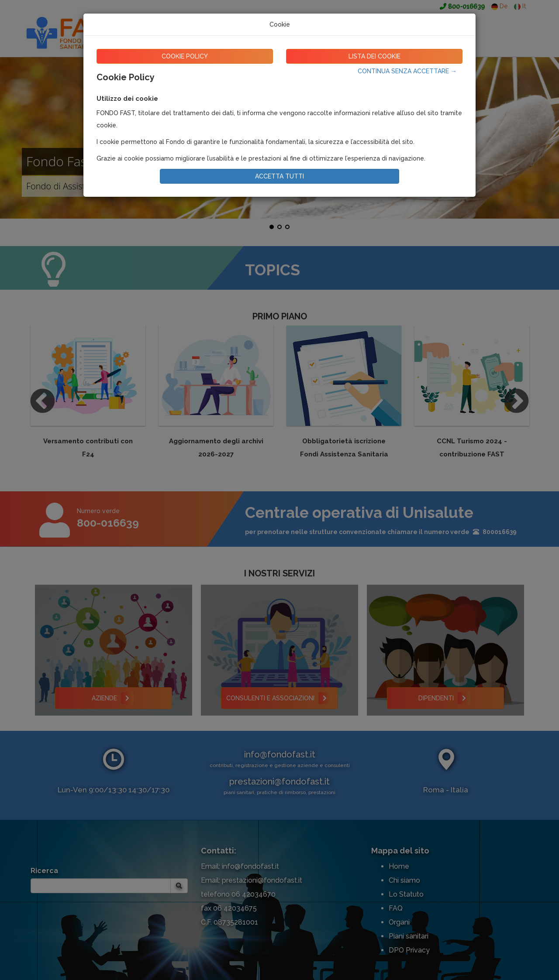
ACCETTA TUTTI (279, 176)
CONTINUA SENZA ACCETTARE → (407, 71)
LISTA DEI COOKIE (374, 56)
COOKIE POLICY (185, 56)
